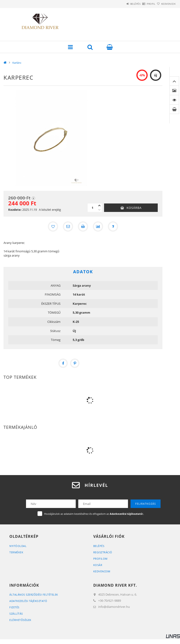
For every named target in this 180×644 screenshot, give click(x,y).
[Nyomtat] (83, 226)
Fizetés (14, 607)
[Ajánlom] (68, 226)
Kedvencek (166, 4)
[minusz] (99, 210)
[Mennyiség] (92, 208)
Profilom (100, 559)
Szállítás (16, 614)
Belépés (122, 4)
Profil (143, 4)
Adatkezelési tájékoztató (28, 601)
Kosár (98, 565)
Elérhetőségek (20, 620)
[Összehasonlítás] (98, 226)
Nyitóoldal (18, 546)
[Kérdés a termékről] (113, 226)
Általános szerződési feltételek (34, 595)
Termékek (16, 552)
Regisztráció (103, 552)
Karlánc (17, 63)
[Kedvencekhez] (53, 226)
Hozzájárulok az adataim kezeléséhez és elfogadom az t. (94, 514)
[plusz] (99, 206)
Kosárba (134, 208)
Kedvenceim (102, 571)
